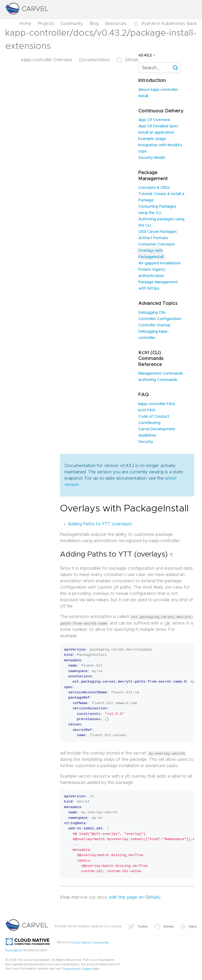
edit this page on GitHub (134, 897)
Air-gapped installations (160, 263)
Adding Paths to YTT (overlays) (100, 524)
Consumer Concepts (157, 244)
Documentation (94, 60)
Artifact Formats (153, 238)
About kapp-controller (158, 90)
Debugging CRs (152, 313)
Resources (116, 24)
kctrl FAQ (147, 410)
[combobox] (159, 68)
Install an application (156, 133)
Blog (94, 24)
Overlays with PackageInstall (151, 254)
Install (143, 96)
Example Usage (152, 139)
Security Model (152, 158)
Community (72, 24)
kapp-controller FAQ (157, 404)
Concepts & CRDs (154, 188)
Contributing (149, 423)
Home (25, 24)
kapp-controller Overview (47, 60)
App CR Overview (154, 120)
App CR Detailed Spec (158, 126)
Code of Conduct (154, 417)
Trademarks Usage (76, 968)
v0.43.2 (145, 55)
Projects (46, 24)
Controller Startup (154, 325)
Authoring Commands (158, 380)
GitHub (127, 60)
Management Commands (161, 374)
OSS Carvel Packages (158, 232)
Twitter (138, 926)
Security (146, 442)
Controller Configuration (160, 319)
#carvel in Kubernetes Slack (165, 24)
